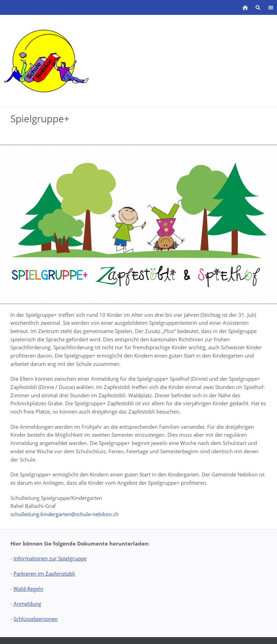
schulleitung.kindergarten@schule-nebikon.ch (64, 514)
